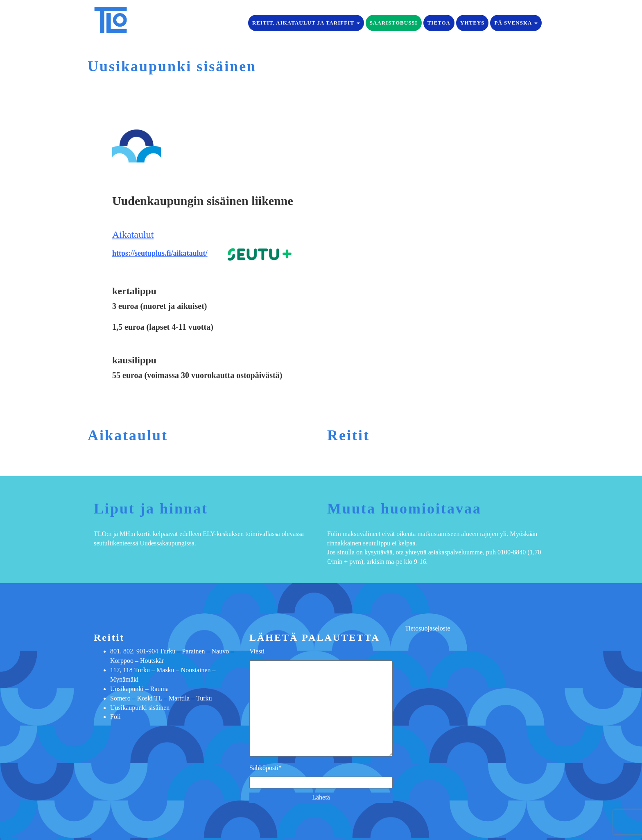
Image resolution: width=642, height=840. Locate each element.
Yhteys (472, 23)
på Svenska (516, 23)
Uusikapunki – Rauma (139, 689)
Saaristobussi (394, 23)
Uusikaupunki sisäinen (140, 708)
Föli (115, 717)
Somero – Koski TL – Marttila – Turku (161, 698)
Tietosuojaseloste (428, 628)
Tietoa (439, 23)
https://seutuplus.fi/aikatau (155, 253)
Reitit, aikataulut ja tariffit (306, 23)
